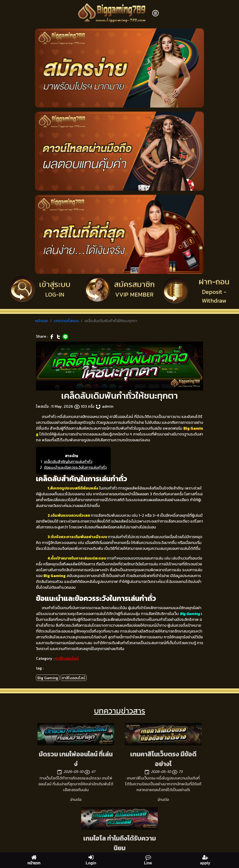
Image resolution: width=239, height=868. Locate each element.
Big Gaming (48, 678)
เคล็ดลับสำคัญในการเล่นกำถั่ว (68, 461)
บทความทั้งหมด (66, 321)
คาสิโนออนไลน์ (67, 658)
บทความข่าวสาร (120, 711)
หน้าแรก (42, 321)
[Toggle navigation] (155, 13)
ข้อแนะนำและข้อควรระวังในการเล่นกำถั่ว (75, 467)
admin (108, 406)
